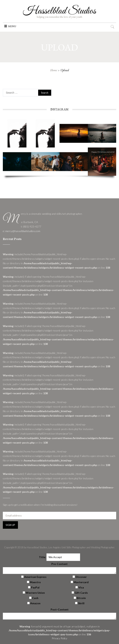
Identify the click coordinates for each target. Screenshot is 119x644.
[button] (12, 26)
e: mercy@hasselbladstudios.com (22, 231)
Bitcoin (81, 598)
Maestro (35, 582)
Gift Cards (81, 593)
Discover (81, 577)
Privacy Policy (59, 638)
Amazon (35, 603)
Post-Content (60, 609)
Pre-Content (59, 564)
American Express (35, 577)
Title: (42, 557)
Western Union (35, 593)
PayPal (35, 587)
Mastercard (81, 582)
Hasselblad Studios (59, 11)
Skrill (81, 603)
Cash (35, 598)
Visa (81, 587)
